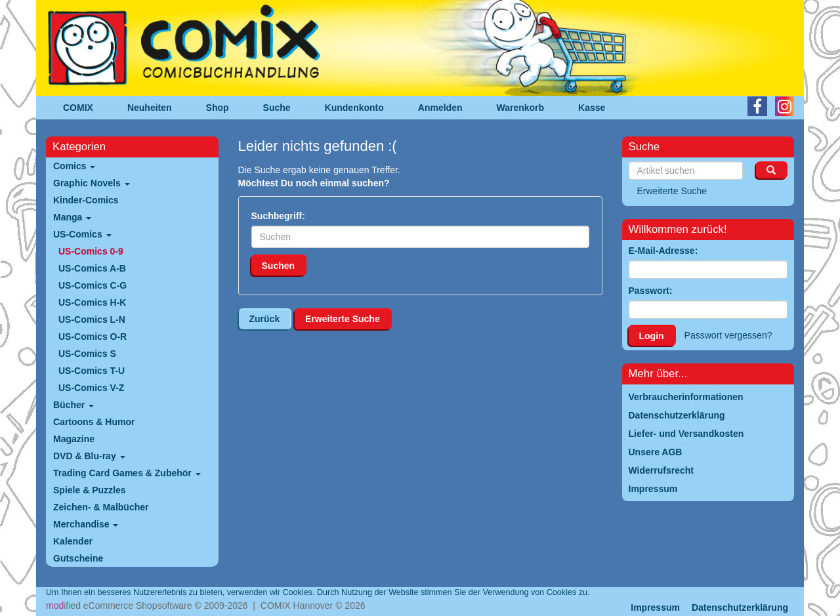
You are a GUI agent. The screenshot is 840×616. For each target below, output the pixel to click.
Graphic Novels (92, 183)
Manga (72, 217)
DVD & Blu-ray (89, 456)
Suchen (279, 266)
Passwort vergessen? (728, 335)
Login (652, 336)
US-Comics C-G (93, 285)
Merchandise (86, 524)
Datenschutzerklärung (740, 607)
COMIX (78, 108)
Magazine (74, 439)
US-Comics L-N (92, 319)
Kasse (592, 108)
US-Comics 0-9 (91, 251)
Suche (277, 108)
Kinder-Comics (86, 200)
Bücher (73, 405)
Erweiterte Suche (343, 319)
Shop (218, 108)
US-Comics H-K (92, 302)
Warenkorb (521, 108)
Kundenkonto (354, 108)
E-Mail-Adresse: (663, 251)
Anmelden (440, 108)
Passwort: (651, 291)
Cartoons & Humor (94, 422)
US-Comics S (87, 354)
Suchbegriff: (278, 216)
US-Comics (82, 234)
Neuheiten (150, 108)
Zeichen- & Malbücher (101, 507)
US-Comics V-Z (91, 388)
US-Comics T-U (92, 371)
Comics (74, 166)
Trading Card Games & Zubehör (127, 473)
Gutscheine (78, 558)
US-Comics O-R (93, 337)
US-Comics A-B (92, 268)
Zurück (265, 319)
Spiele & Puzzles (89, 490)
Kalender (73, 541)
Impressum (655, 607)
